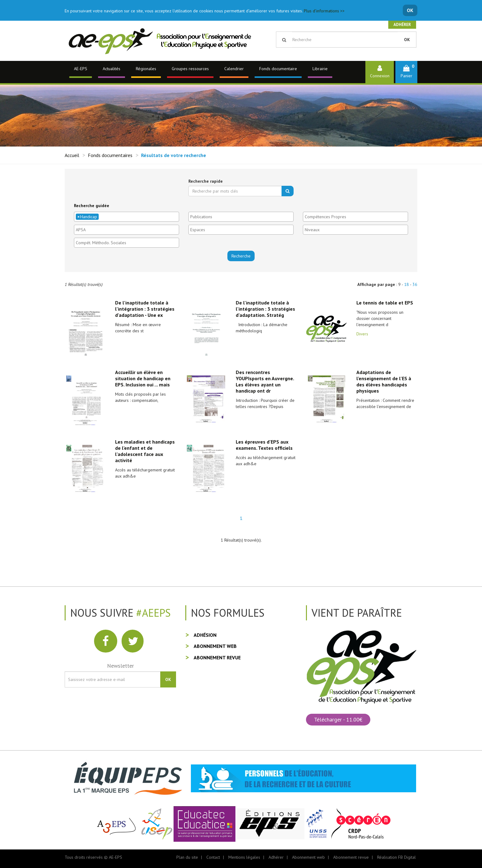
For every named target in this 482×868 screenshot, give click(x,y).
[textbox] (102, 217)
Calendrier (234, 69)
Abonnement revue (217, 657)
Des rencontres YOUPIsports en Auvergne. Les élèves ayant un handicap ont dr (265, 381)
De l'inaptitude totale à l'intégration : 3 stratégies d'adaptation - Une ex (145, 309)
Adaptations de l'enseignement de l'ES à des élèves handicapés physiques (384, 381)
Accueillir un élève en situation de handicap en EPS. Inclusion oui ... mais (143, 378)
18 (407, 284)
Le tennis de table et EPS (385, 303)
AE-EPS (81, 69)
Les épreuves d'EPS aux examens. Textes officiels (264, 445)
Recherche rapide (206, 181)
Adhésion (205, 635)
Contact (213, 857)
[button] (406, 72)
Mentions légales (244, 857)
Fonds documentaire (278, 69)
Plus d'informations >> (324, 11)
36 (415, 284)
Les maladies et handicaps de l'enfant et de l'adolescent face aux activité (145, 451)
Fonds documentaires (110, 155)
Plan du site (187, 857)
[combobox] (127, 217)
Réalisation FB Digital (396, 857)
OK (410, 10)
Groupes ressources (190, 69)
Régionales (146, 69)
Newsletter (120, 666)
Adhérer (402, 25)
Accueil (72, 155)
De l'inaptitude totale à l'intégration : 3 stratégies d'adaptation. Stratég (265, 309)
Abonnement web (215, 646)
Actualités (112, 69)
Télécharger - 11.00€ (338, 719)
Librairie (320, 69)
